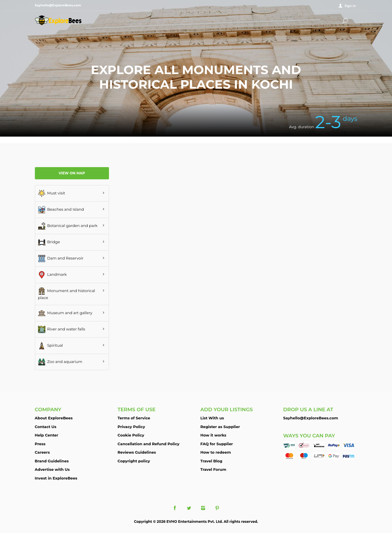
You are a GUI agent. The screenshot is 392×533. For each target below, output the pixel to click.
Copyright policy (134, 461)
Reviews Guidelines (137, 452)
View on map (72, 173)
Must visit (52, 193)
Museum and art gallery (65, 313)
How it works (213, 435)
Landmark (52, 275)
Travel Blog (212, 461)
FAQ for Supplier (217, 444)
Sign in (350, 6)
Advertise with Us (52, 469)
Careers (42, 452)
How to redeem (216, 452)
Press (40, 444)
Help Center (47, 435)
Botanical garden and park (68, 226)
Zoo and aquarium (60, 362)
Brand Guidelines (52, 461)
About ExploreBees (54, 418)
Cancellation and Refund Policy (149, 444)
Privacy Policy (131, 427)
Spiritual (51, 346)
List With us (212, 418)
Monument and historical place (67, 294)
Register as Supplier (220, 427)
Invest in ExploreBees (56, 478)
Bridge (49, 242)
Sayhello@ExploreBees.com (311, 418)
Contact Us (46, 427)
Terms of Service (134, 418)
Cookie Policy (131, 435)
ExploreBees (58, 20)
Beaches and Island (61, 210)
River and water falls (62, 329)
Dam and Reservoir (61, 259)
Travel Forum (213, 469)
